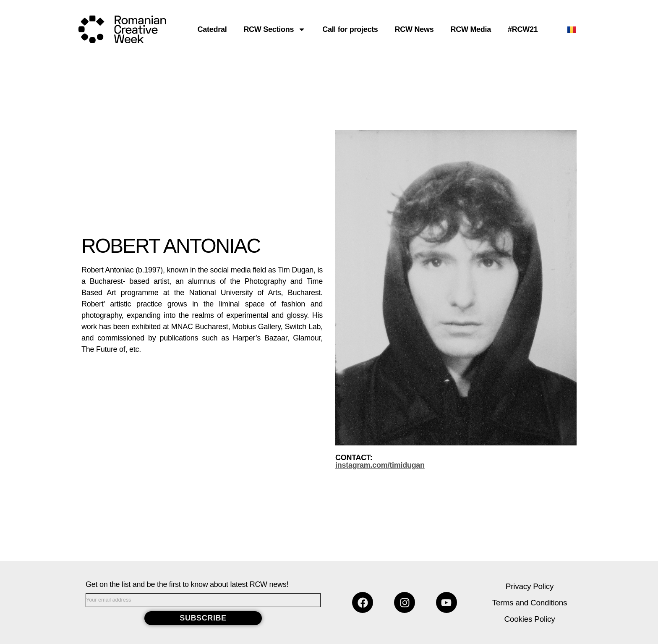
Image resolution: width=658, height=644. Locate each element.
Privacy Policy (530, 586)
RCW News (414, 29)
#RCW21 (523, 29)
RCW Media (471, 29)
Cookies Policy (530, 619)
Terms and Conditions (530, 603)
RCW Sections (274, 29)
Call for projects (350, 29)
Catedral (212, 29)
